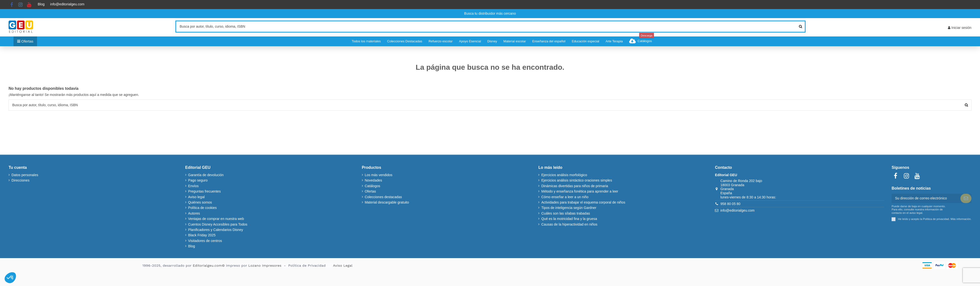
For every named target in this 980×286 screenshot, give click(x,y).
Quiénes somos (200, 202)
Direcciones (20, 180)
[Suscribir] (966, 198)
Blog (41, 4)
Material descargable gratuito (387, 202)
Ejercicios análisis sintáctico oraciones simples (577, 180)
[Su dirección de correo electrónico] (926, 198)
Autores (194, 213)
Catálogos (373, 186)
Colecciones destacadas (383, 197)
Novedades (374, 180)
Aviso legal (196, 197)
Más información (961, 219)
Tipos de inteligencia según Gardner (569, 208)
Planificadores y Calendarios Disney (216, 230)
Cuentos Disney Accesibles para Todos (218, 224)
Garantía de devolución (206, 175)
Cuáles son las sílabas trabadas (565, 213)
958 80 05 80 (730, 204)
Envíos (193, 186)
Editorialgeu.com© (209, 265)
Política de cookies (202, 208)
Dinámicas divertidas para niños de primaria (575, 186)
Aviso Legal (343, 265)
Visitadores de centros (205, 241)
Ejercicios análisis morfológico (564, 175)
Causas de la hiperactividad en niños (569, 224)
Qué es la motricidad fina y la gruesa (569, 219)
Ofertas (370, 191)
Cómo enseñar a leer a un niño (565, 197)
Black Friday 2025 (202, 235)
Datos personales (25, 175)
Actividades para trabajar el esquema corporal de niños (583, 202)
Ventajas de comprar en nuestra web (216, 219)
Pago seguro (198, 180)
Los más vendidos (379, 175)
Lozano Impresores (265, 265)
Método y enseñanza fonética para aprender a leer (580, 191)
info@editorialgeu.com (67, 4)
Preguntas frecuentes (204, 191)
